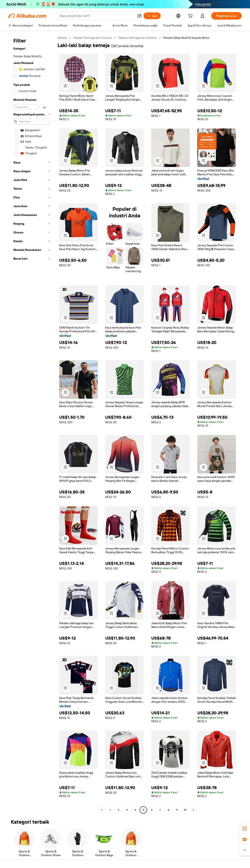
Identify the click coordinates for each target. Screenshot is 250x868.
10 (185, 810)
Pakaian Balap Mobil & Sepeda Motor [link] (186, 38)
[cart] (191, 16)
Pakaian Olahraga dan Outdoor (92, 38)
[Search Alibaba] (97, 16)
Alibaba (62, 38)
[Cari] (152, 16)
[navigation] (32, 424)
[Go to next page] (193, 810)
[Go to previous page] (102, 810)
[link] (245, 828)
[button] (139, 16)
